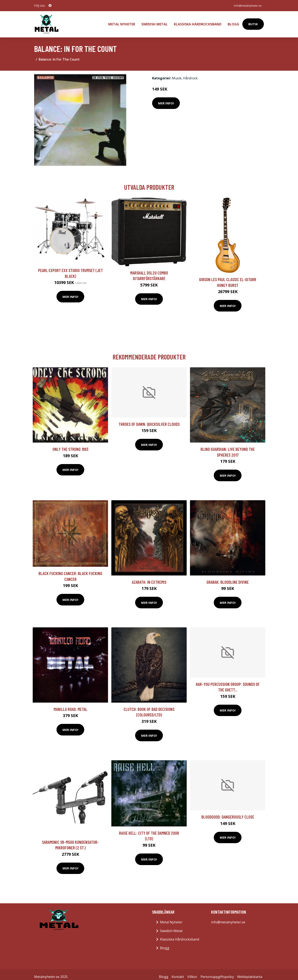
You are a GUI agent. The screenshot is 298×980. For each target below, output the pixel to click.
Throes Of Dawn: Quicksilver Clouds (149, 420)
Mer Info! (166, 99)
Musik (177, 74)
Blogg (233, 22)
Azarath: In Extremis (149, 578)
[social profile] (50, 6)
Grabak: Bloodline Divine (228, 578)
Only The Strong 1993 (70, 445)
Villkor (192, 972)
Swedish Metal (154, 22)
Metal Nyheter (122, 22)
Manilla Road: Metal (70, 705)
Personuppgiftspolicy (217, 972)
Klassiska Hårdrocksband (198, 22)
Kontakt (178, 972)
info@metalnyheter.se (246, 5)
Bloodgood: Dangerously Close (228, 812)
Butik (253, 22)
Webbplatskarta (250, 972)
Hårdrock (190, 74)
